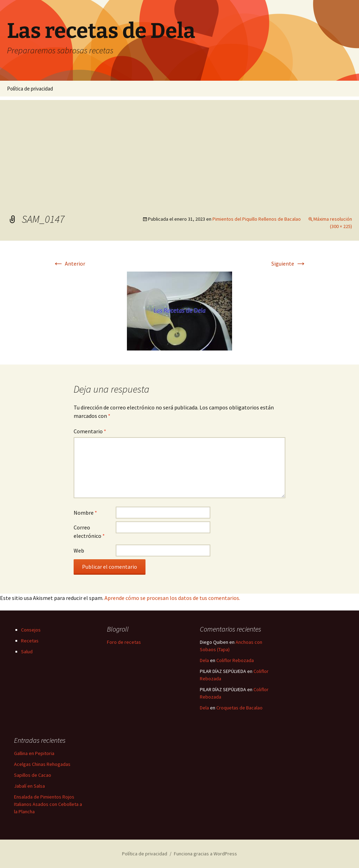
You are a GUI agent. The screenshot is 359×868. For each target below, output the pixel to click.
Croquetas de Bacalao (239, 708)
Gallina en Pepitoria (34, 753)
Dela (204, 660)
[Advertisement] (179, 149)
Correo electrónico (89, 532)
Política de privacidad (30, 89)
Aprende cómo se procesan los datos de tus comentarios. (172, 598)
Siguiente (289, 263)
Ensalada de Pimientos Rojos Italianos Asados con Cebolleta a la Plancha (48, 804)
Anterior (69, 263)
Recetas (30, 641)
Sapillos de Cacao (33, 775)
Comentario (90, 431)
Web (79, 550)
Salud (27, 652)
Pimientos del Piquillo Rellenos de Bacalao (257, 219)
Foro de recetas (124, 642)
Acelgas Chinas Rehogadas (42, 764)
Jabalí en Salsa (29, 786)
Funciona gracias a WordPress (205, 854)
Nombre (85, 513)
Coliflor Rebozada (235, 660)
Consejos (31, 630)
